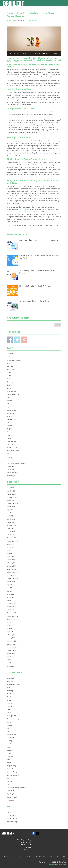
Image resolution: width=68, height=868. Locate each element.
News (9, 423)
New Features (11, 419)
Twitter (17, 340)
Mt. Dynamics (24, 209)
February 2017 (12, 563)
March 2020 (11, 491)
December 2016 (12, 569)
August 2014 (11, 653)
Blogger (24, 340)
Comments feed (12, 819)
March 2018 (11, 532)
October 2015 (11, 613)
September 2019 (12, 503)
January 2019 (11, 525)
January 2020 (11, 497)
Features (13, 856)
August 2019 (11, 507)
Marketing (10, 413)
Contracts (10, 382)
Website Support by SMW (58, 864)
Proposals (10, 444)
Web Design (11, 476)
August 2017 (11, 544)
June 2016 (10, 588)
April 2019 (10, 516)
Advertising (11, 354)
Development (11, 391)
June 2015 (10, 625)
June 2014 (10, 660)
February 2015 (12, 635)
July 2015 (10, 622)
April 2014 (10, 666)
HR (8, 404)
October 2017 (11, 538)
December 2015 (12, 607)
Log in (9, 812)
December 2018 (12, 529)
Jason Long (12, 20)
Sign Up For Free (62, 856)
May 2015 (10, 628)
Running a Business (14, 451)
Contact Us (27, 849)
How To (9, 401)
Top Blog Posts (12, 469)
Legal (9, 407)
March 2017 (11, 560)
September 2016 (12, 578)
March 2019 (11, 519)
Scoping (9, 457)
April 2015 (10, 632)
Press (9, 435)
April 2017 (10, 557)
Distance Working (13, 394)
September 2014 (12, 650)
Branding (10, 366)
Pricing (9, 438)
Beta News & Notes (13, 360)
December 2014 (12, 641)
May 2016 (10, 591)
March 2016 (11, 597)
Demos (9, 388)
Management (11, 410)
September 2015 (12, 616)
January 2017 (11, 566)
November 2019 (12, 500)
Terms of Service (40, 856)
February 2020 (12, 494)
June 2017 (10, 550)
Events (9, 398)
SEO (8, 460)
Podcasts (10, 432)
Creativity (10, 385)
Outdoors (10, 426)
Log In (50, 856)
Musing (30, 20)
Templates (10, 466)
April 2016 (10, 594)
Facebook (10, 340)
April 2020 (10, 488)
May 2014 (10, 663)
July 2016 (10, 585)
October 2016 (11, 575)
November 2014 (12, 644)
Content (9, 379)
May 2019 (10, 513)
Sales (35, 20)
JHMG (49, 862)
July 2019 (10, 510)
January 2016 (11, 604)
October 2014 (11, 647)
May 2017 (10, 553)
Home (6, 856)
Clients (9, 372)
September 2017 (12, 541)
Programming (11, 441)
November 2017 (12, 535)
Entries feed (11, 815)
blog (8, 363)
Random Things (12, 448)
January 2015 (11, 638)
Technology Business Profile (16, 463)
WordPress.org (12, 822)
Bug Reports (11, 369)
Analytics (10, 357)
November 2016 (12, 572)
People (9, 429)
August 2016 (11, 582)
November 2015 (12, 610)
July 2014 (10, 657)
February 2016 (12, 600)
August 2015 (11, 619)
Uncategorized (12, 473)
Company (29, 856)
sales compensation (41, 112)
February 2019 (12, 522)
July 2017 (10, 547)
